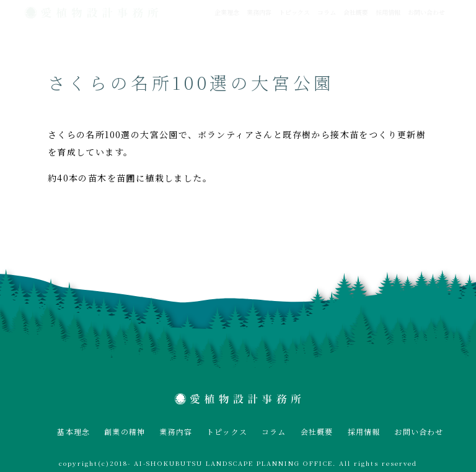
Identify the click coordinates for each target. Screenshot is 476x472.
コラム (327, 12)
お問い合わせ (426, 12)
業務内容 (259, 12)
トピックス (294, 12)
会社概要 (356, 12)
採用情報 (388, 12)
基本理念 (73, 431)
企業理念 (227, 12)
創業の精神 (125, 431)
